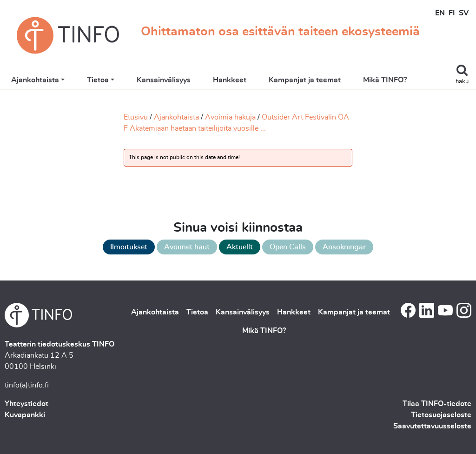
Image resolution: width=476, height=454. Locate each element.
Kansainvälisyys (164, 80)
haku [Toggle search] (462, 82)
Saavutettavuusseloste (432, 426)
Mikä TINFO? (385, 80)
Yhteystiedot (26, 404)
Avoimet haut (187, 247)
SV (464, 13)
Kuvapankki (25, 415)
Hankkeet (230, 80)
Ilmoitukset (129, 247)
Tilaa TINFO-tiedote (437, 404)
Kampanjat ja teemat (305, 80)
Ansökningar (344, 247)
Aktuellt (240, 247)
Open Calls (288, 247)
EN (440, 13)
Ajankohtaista (35, 80)
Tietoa (98, 80)
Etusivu (136, 117)
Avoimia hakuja (230, 117)
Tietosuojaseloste (441, 415)
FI (452, 13)
